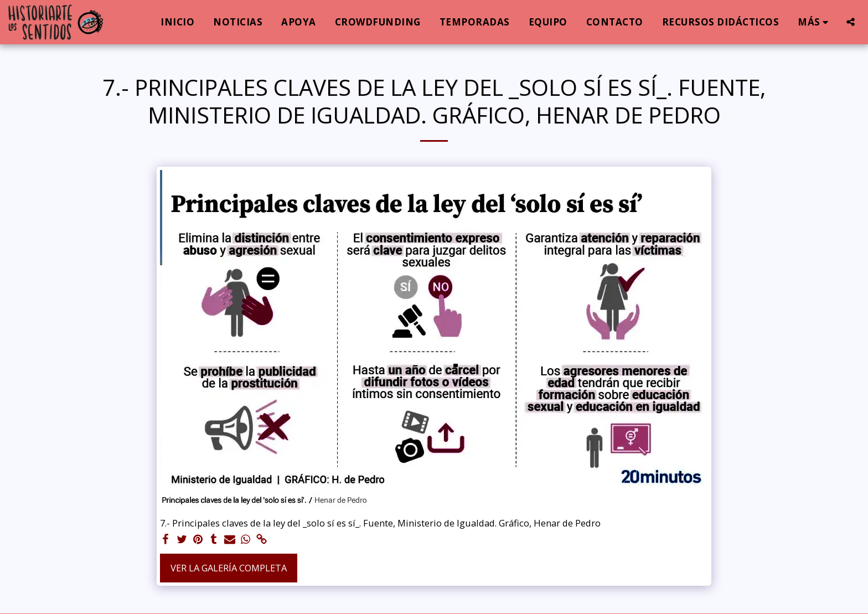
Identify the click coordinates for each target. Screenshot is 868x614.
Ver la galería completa (229, 568)
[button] (851, 22)
